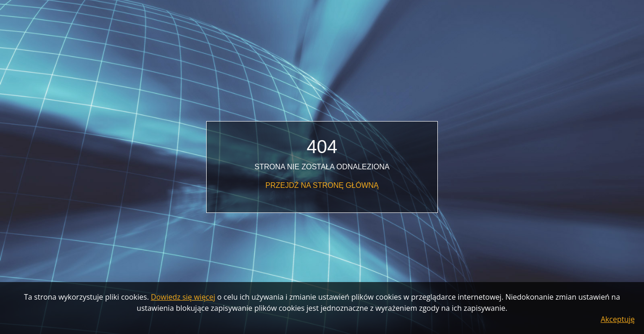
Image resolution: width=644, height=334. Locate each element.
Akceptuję (618, 319)
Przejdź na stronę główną (322, 185)
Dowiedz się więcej (183, 297)
